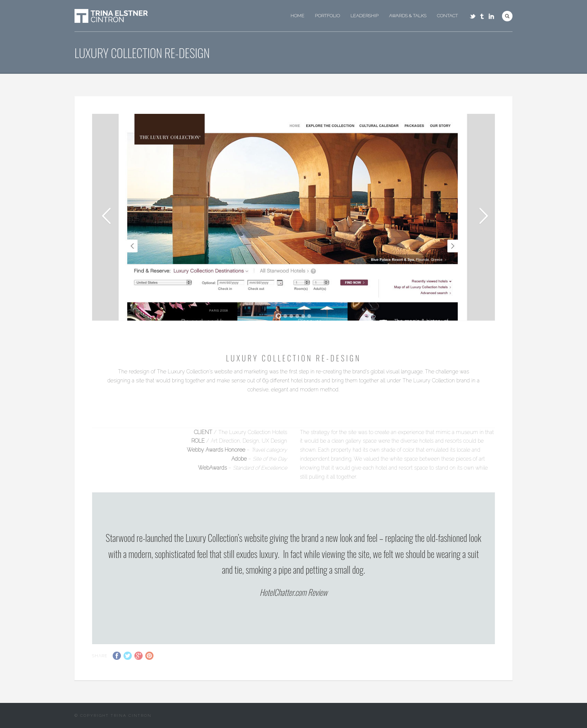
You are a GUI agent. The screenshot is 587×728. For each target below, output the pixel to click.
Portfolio (327, 16)
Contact (447, 16)
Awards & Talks (408, 16)
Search (507, 16)
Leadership (364, 16)
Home (297, 16)
